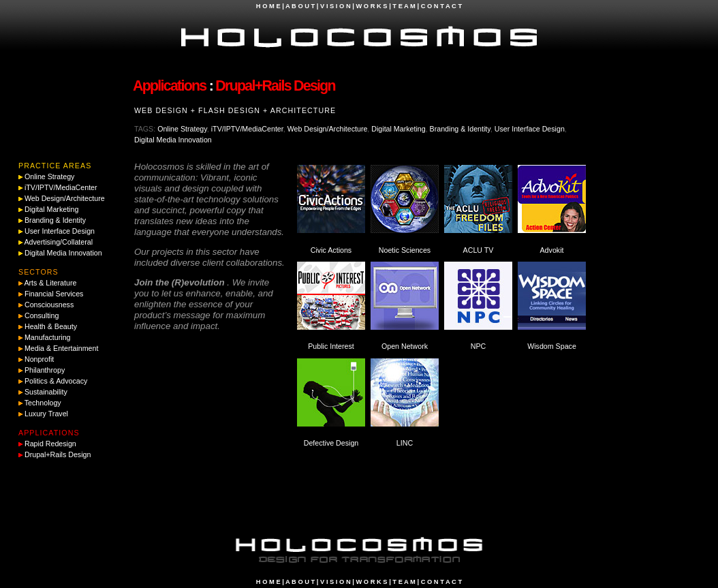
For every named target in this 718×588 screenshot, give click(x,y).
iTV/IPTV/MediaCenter (247, 129)
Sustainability (46, 392)
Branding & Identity (460, 129)
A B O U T (300, 6)
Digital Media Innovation (173, 140)
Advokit (552, 250)
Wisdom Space (552, 346)
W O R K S (371, 6)
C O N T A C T (441, 6)
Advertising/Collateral (58, 242)
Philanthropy (45, 370)
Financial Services (54, 294)
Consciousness (49, 305)
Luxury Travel (46, 414)
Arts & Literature (50, 283)
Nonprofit (39, 359)
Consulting (42, 315)
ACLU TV (479, 250)
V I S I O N (335, 6)
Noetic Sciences (405, 250)
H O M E (268, 6)
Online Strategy (182, 129)
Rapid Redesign (50, 444)
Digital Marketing (398, 129)
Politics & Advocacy (56, 381)
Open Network (405, 346)
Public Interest (331, 346)
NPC (479, 346)
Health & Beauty (51, 326)
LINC (405, 443)
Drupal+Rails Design (58, 454)
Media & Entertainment (61, 348)
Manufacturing (48, 337)
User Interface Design (530, 129)
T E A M (404, 6)
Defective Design (331, 443)
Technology (43, 403)
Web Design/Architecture (328, 129)
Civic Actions (331, 250)
